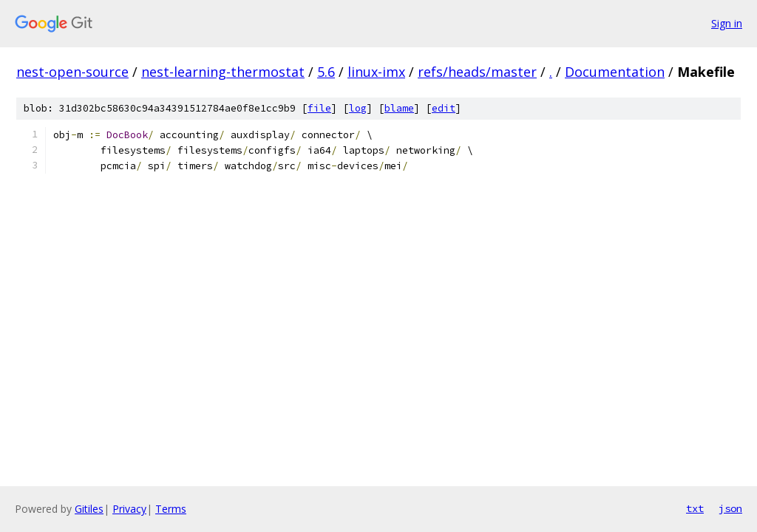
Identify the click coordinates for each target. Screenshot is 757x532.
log (358, 108)
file (319, 108)
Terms (171, 509)
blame (399, 108)
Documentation (615, 72)
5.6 (326, 72)
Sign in (727, 23)
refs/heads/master (477, 72)
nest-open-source (72, 72)
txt (695, 508)
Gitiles (89, 509)
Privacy (129, 509)
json (730, 508)
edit (444, 108)
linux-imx (376, 72)
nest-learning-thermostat (223, 72)
